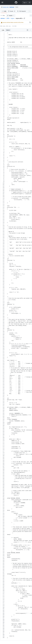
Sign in (25, 2)
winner (12, 7)
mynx (12, 18)
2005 (8, 18)
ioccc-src (6, 7)
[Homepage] (16, 2)
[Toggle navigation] (2, 2)
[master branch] (11, 15)
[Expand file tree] (3, 15)
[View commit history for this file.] (30, 22)
